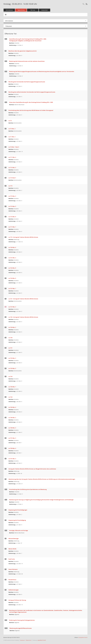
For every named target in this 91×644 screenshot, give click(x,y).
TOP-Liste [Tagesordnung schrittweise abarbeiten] (33, 10)
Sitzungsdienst (83, 637)
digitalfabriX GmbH (42, 640)
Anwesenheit (45, 10)
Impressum (22, 640)
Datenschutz (29, 640)
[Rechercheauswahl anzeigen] (83, 4)
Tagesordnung (21, 10)
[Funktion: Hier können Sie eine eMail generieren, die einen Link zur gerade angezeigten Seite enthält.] (6, 15)
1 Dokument (8, 26)
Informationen (9, 10)
